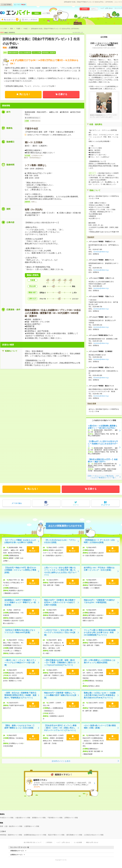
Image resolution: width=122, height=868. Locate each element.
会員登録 (85, 9)
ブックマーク (105, 505)
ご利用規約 (49, 842)
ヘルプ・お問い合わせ (106, 8)
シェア (46, 505)
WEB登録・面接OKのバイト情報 (11, 835)
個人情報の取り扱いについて (33, 842)
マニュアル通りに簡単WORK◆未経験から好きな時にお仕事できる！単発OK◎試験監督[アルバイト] (100, 632)
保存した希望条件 (31, 20)
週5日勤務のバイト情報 (74, 835)
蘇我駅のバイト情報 (39, 818)
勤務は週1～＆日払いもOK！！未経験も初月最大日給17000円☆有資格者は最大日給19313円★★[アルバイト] (100, 695)
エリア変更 (46, 13)
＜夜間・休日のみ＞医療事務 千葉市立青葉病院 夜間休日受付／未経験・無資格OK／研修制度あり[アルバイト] (20, 695)
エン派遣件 (6, 5)
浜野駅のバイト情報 (71, 818)
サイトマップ (118, 8)
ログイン (94, 9)
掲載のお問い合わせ (92, 842)
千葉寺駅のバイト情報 (55, 818)
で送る (17, 503)
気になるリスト (11, 19)
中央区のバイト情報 (7, 818)
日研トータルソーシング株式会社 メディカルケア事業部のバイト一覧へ (103, 477)
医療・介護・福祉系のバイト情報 (11, 826)
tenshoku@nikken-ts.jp (101, 252)
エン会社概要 (78, 842)
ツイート (76, 505)
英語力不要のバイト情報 (56, 835)
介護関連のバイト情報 (32, 826)
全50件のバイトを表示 (61, 761)
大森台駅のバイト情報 (23, 818)
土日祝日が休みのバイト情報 (94, 835)
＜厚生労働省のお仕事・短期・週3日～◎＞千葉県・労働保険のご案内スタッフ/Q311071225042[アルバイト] (60, 663)
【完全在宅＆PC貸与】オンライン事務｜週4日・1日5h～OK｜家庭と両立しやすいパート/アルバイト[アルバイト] (60, 728)
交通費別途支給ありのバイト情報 (35, 835)
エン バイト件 (20, 5)
